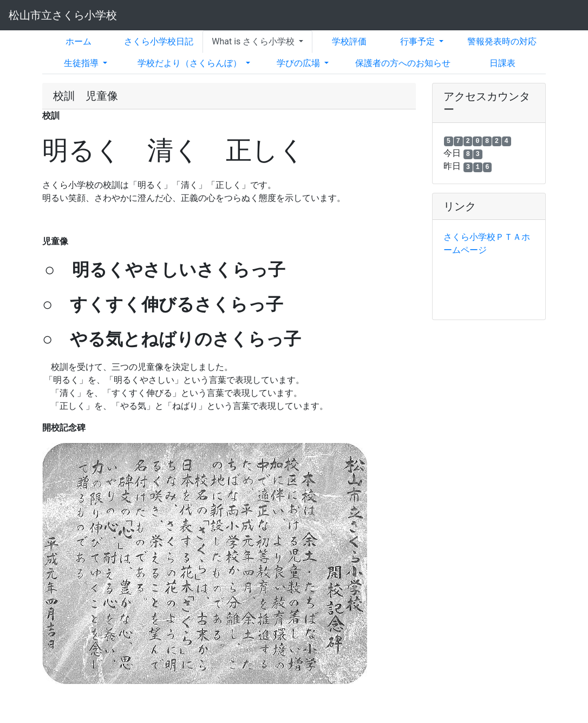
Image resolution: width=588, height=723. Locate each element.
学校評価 (349, 41)
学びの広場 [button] (299, 63)
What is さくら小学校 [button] (254, 41)
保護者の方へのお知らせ (403, 63)
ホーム (79, 41)
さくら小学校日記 (159, 41)
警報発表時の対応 (502, 41)
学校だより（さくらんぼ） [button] (191, 63)
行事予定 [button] (419, 41)
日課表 (502, 63)
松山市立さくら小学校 (63, 15)
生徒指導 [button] (82, 63)
